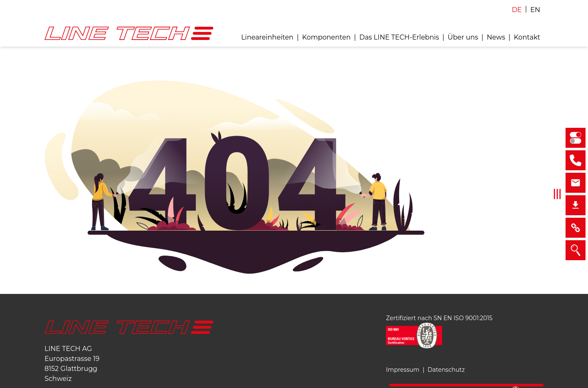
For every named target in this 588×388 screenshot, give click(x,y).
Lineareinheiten (267, 37)
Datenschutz (446, 370)
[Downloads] (576, 205)
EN (535, 10)
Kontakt (527, 37)
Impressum (403, 370)
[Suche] (576, 250)
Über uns (463, 37)
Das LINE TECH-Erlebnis (399, 37)
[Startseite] (129, 327)
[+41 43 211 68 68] (576, 160)
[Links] (576, 228)
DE (517, 10)
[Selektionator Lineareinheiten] (576, 138)
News (496, 37)
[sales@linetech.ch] (576, 183)
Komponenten (326, 37)
